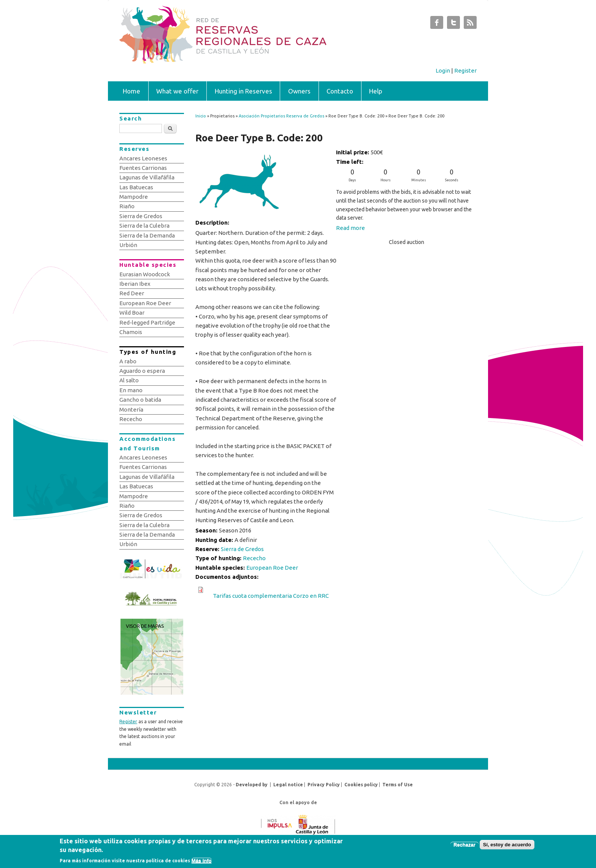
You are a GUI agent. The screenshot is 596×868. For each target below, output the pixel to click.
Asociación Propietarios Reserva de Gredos (281, 116)
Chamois (131, 332)
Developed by (252, 785)
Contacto (340, 91)
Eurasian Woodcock (145, 274)
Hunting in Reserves (243, 91)
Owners (299, 91)
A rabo (128, 361)
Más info (202, 862)
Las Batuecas (136, 187)
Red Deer (132, 293)
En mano (131, 390)
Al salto (129, 380)
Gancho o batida (140, 400)
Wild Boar (132, 313)
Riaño (127, 206)
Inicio (201, 116)
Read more (350, 228)
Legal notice (288, 785)
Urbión (128, 245)
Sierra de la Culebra (144, 226)
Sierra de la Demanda (147, 235)
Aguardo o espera (142, 371)
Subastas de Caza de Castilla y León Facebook (437, 24)
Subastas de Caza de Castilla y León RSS (470, 24)
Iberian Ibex (135, 284)
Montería (131, 409)
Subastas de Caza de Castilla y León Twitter (453, 24)
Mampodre (134, 197)
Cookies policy (361, 785)
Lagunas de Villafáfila (147, 177)
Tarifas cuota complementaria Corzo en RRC (271, 596)
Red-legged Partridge (147, 322)
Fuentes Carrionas (143, 168)
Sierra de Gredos (242, 549)
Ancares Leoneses (143, 158)
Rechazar (464, 847)
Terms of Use (398, 785)
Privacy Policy (324, 785)
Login (443, 70)
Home (132, 91)
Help (376, 91)
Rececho (254, 558)
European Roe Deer (272, 568)
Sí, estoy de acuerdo (507, 847)
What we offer (177, 91)
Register (465, 70)
